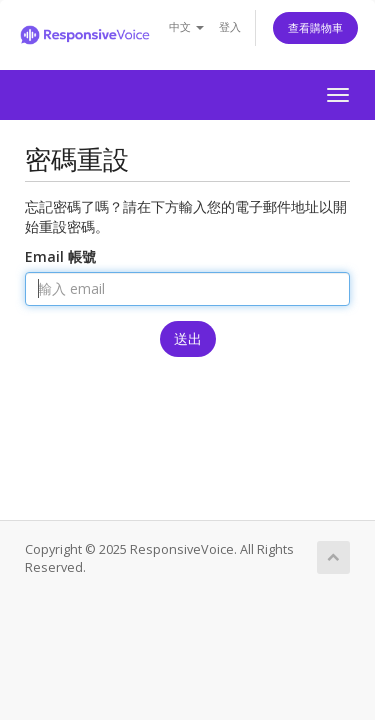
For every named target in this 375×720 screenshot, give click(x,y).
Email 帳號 (60, 256)
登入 (230, 26)
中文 (186, 26)
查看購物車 (315, 27)
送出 (188, 338)
